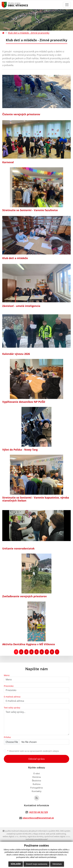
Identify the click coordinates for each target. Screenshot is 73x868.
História (36, 777)
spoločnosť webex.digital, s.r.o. (57, 836)
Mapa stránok (39, 834)
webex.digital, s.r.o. (11, 836)
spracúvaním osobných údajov (44, 751)
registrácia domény (35, 836)
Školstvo (36, 781)
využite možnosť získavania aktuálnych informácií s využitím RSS (31, 831)
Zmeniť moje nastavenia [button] (36, 864)
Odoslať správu (36, 759)
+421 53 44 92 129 (38, 812)
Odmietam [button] (57, 864)
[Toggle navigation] (67, 5)
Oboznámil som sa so (33, 751)
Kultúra (37, 784)
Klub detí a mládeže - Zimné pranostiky (29, 33)
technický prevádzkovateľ (37, 839)
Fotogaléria (36, 788)
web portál (51, 834)
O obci (36, 774)
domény (23, 836)
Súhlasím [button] (16, 864)
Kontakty (37, 791)
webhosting (61, 834)
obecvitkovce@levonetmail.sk (38, 818)
